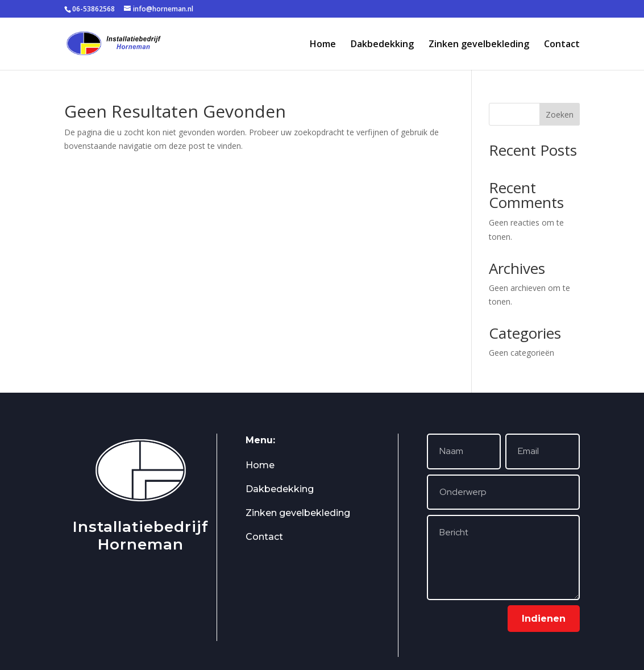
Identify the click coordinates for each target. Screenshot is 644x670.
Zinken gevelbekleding (479, 45)
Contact (562, 45)
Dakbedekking (382, 45)
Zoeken (560, 115)
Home (323, 45)
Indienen (544, 619)
